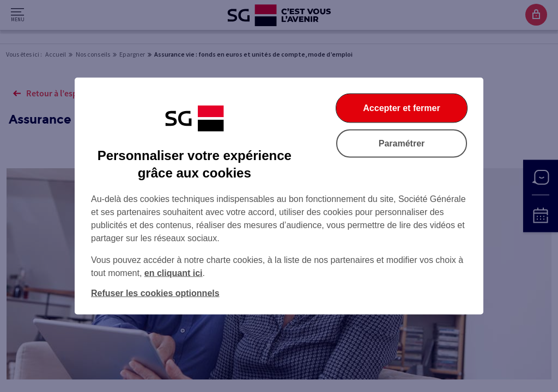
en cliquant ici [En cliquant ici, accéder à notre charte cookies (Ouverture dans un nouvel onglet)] (174, 273)
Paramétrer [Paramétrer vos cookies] (402, 143)
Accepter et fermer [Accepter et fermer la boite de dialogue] (401, 108)
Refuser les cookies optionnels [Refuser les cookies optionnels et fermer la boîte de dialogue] (155, 293)
